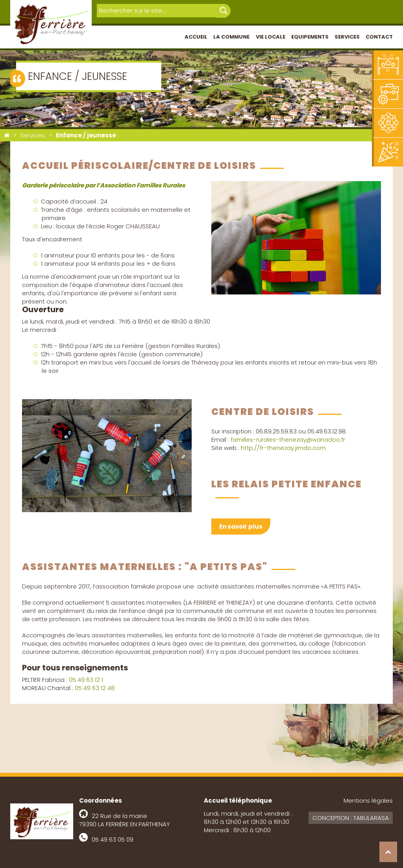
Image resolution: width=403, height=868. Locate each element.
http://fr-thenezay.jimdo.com (283, 448)
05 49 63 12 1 (86, 680)
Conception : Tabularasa (351, 818)
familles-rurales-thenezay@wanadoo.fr (288, 440)
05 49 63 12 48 (95, 688)
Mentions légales (368, 800)
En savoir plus (241, 527)
